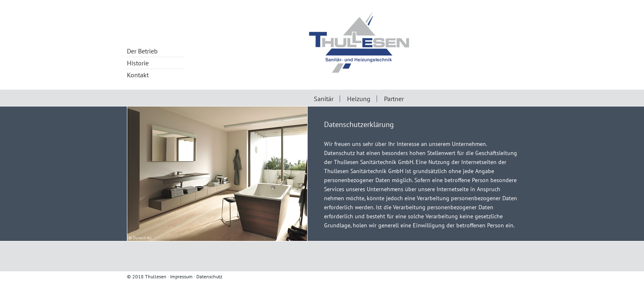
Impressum (181, 276)
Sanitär (324, 99)
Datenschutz (209, 276)
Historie (138, 63)
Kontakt (138, 75)
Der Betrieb (142, 51)
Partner (394, 99)
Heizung (359, 99)
